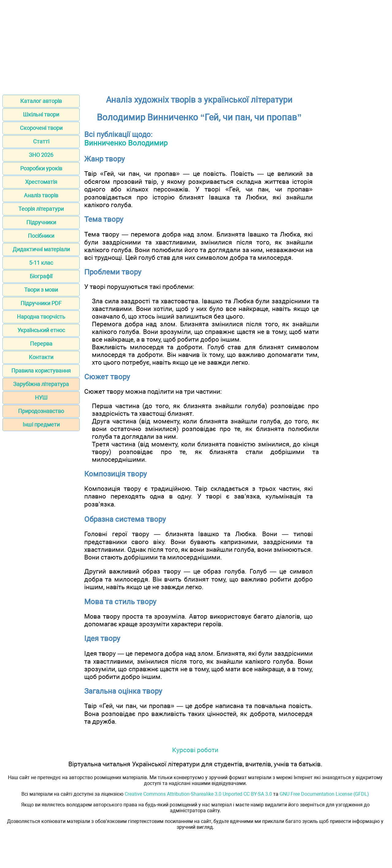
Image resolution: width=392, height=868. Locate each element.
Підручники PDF (41, 303)
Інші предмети (41, 425)
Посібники (41, 236)
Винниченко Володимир (126, 143)
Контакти (41, 357)
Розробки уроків (41, 168)
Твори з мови (41, 290)
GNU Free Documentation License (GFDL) (324, 794)
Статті (41, 141)
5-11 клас (41, 263)
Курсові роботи (195, 750)
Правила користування (41, 371)
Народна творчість (41, 317)
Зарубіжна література (41, 384)
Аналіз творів (41, 195)
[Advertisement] (196, 45)
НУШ (41, 398)
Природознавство (41, 411)
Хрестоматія (41, 182)
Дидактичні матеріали (41, 249)
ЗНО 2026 (41, 155)
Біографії (41, 276)
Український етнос (41, 330)
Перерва (41, 344)
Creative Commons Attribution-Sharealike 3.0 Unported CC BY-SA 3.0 (198, 794)
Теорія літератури (41, 209)
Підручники (41, 222)
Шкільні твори (41, 114)
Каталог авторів (41, 101)
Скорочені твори (41, 128)
